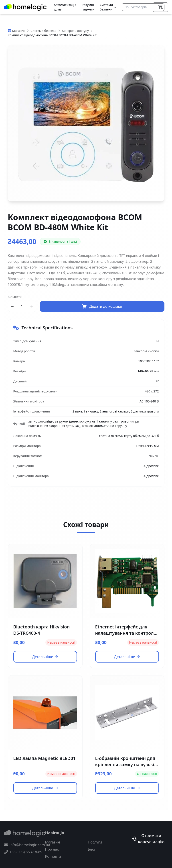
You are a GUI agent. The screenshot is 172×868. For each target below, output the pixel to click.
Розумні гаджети (88, 7)
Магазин (53, 842)
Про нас (52, 849)
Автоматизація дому (65, 7)
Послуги (95, 842)
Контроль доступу (75, 31)
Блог (92, 849)
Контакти (53, 856)
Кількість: (15, 297)
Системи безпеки (108, 7)
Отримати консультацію (149, 839)
